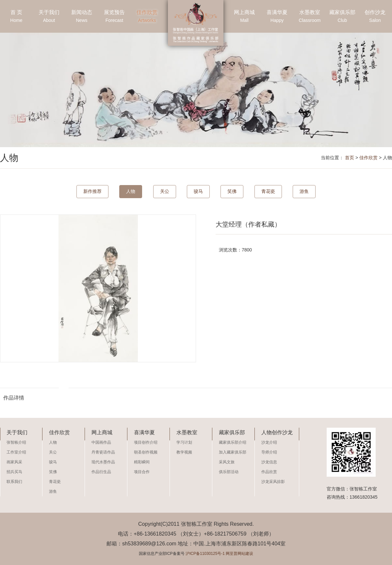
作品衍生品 (101, 472)
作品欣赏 (269, 472)
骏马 (198, 191)
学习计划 (184, 442)
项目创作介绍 (146, 442)
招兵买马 (14, 472)
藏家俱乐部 (342, 17)
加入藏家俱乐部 (233, 452)
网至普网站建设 (239, 554)
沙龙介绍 (269, 442)
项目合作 (142, 472)
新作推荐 (92, 191)
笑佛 (232, 191)
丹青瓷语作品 (103, 452)
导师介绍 (269, 452)
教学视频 (184, 452)
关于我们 (49, 17)
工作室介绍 (16, 452)
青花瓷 (268, 191)
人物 (131, 191)
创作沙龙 (375, 17)
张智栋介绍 (16, 442)
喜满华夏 (277, 17)
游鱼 (304, 191)
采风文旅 (227, 462)
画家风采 (14, 462)
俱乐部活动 (229, 472)
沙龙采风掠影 (273, 482)
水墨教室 (310, 17)
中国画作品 (101, 442)
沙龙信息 (269, 462)
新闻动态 (82, 17)
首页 (350, 158)
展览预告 (114, 17)
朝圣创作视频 (146, 452)
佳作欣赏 (147, 17)
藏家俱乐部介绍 (233, 442)
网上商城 (244, 17)
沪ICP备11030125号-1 (205, 554)
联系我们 (14, 482)
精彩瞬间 (142, 462)
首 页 (16, 17)
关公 (165, 191)
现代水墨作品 (103, 462)
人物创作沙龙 (277, 432)
